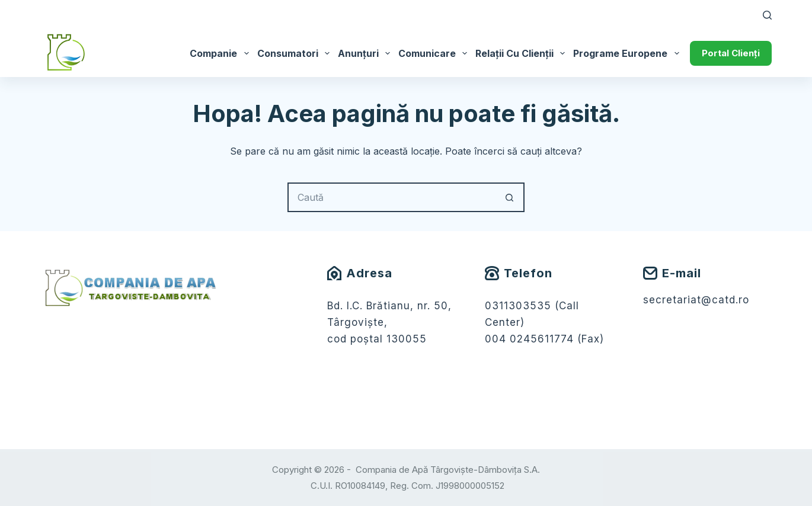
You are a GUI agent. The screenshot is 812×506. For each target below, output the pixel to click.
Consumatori (295, 53)
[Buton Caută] (510, 197)
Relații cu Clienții (522, 53)
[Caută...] (391, 197)
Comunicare (435, 53)
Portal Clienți (731, 53)
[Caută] (767, 15)
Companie (221, 53)
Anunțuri (366, 53)
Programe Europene (628, 53)
